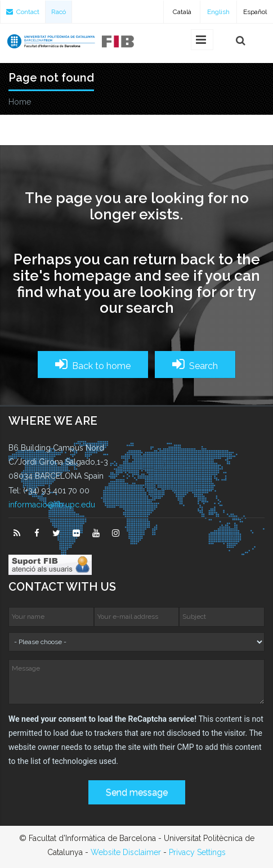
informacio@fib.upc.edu (52, 505)
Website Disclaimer (126, 852)
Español (255, 12)
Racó (59, 12)
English (218, 12)
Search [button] (195, 364)
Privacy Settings (197, 852)
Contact (23, 12)
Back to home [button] (93, 364)
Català (182, 12)
